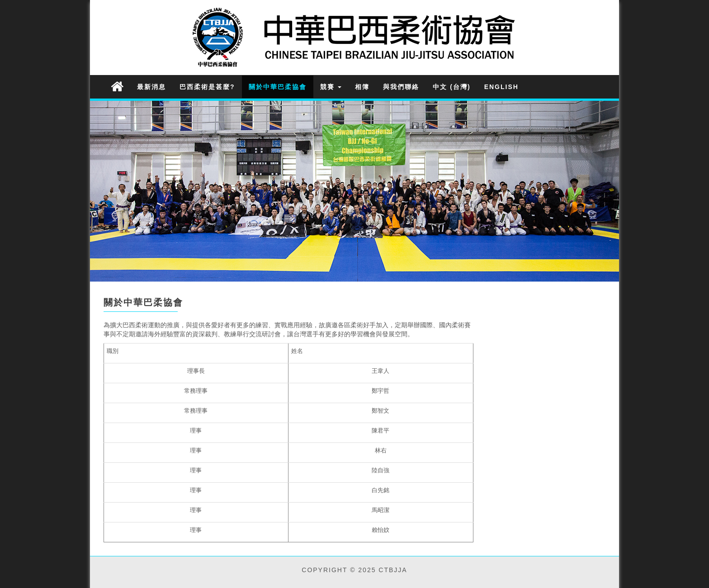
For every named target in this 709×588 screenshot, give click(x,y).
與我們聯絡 (401, 87)
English (501, 87)
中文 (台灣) (451, 87)
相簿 (362, 87)
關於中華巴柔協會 (278, 87)
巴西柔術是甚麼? (207, 87)
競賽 (331, 87)
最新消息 (151, 87)
